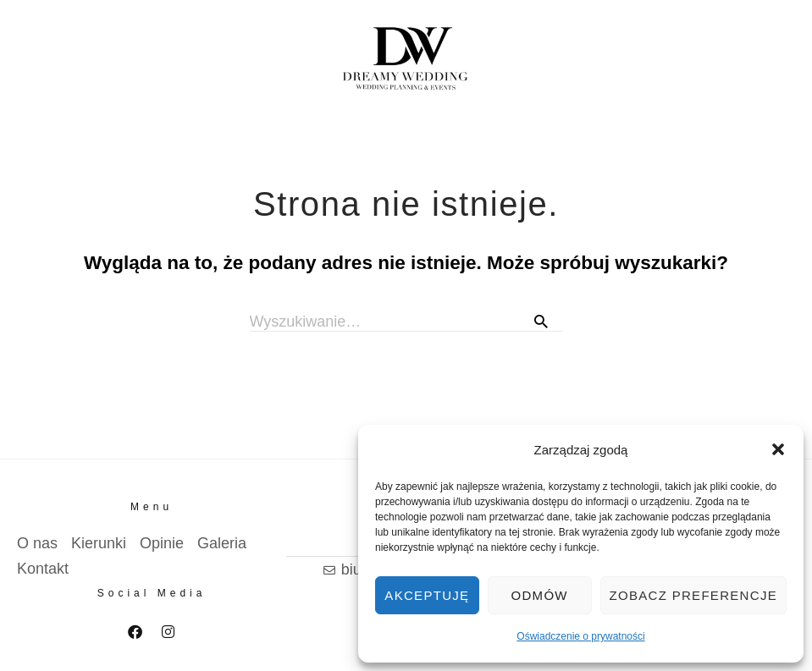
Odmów (540, 595)
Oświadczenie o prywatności (580, 636)
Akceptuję (427, 595)
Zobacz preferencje (693, 595)
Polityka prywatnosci (75, 646)
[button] (778, 449)
